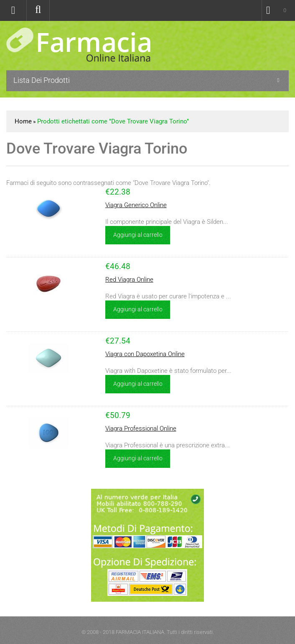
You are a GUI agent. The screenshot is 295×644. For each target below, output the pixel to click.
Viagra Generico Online (136, 205)
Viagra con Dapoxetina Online (145, 354)
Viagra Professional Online (141, 428)
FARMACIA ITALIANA (140, 632)
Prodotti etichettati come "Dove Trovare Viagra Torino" (113, 121)
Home (23, 121)
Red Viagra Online (129, 280)
